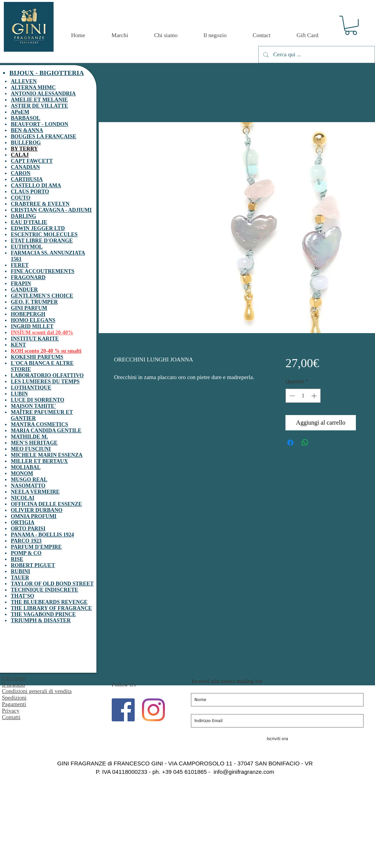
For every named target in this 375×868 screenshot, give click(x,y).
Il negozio (13, 685)
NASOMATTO (28, 486)
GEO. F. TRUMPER (34, 302)
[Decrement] (291, 396)
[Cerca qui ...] (316, 55)
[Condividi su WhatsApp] (305, 443)
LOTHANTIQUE (31, 388)
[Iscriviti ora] (277, 739)
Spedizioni (14, 698)
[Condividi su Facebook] (290, 443)
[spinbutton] (303, 396)
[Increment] (315, 396)
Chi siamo (14, 678)
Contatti (11, 717)
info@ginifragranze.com (244, 772)
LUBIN (19, 394)
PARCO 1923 (26, 541)
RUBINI (20, 571)
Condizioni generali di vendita (37, 691)
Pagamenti (14, 704)
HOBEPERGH (28, 314)
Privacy (11, 711)
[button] (351, 25)
